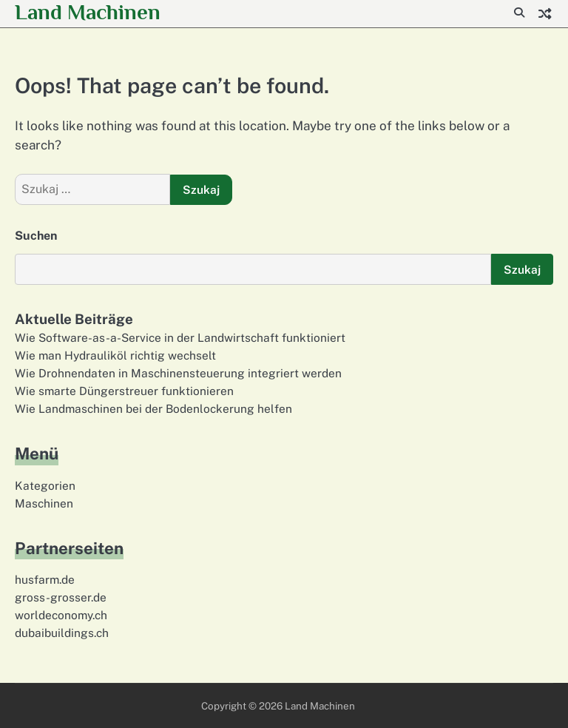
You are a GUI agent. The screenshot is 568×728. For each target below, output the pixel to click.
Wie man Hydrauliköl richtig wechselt (115, 355)
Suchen (36, 236)
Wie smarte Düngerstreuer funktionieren (124, 391)
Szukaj (522, 269)
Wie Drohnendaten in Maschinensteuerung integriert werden (178, 373)
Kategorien (45, 485)
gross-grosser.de (61, 597)
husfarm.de (45, 579)
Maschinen (44, 503)
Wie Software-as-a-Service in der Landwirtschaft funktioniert (180, 337)
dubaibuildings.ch (62, 633)
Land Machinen (88, 12)
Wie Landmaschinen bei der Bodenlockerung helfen (153, 408)
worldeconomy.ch (61, 615)
